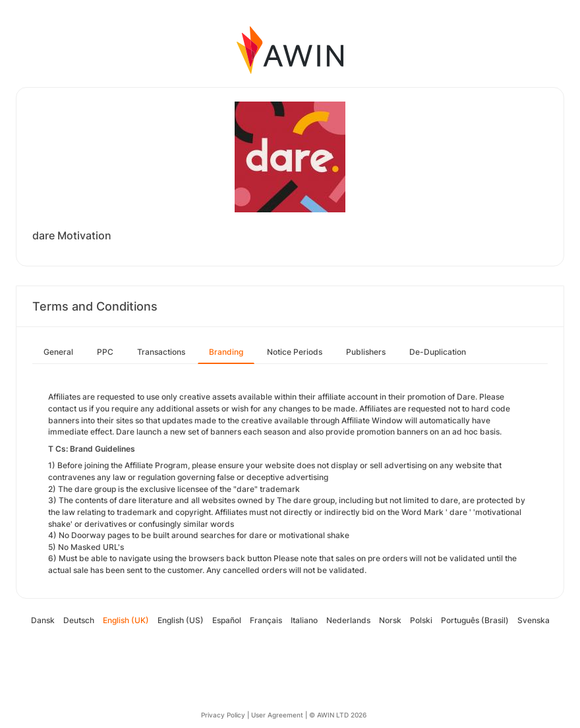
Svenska (534, 620)
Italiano (304, 620)
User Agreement (277, 715)
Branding (226, 352)
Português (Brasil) (475, 620)
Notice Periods (295, 352)
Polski (421, 620)
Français (266, 620)
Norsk (390, 620)
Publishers (366, 352)
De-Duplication (438, 352)
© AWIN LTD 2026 (338, 715)
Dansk (43, 620)
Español (227, 620)
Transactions (161, 352)
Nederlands (348, 620)
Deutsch (79, 620)
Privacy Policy (223, 715)
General (58, 352)
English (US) (181, 620)
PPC (105, 352)
